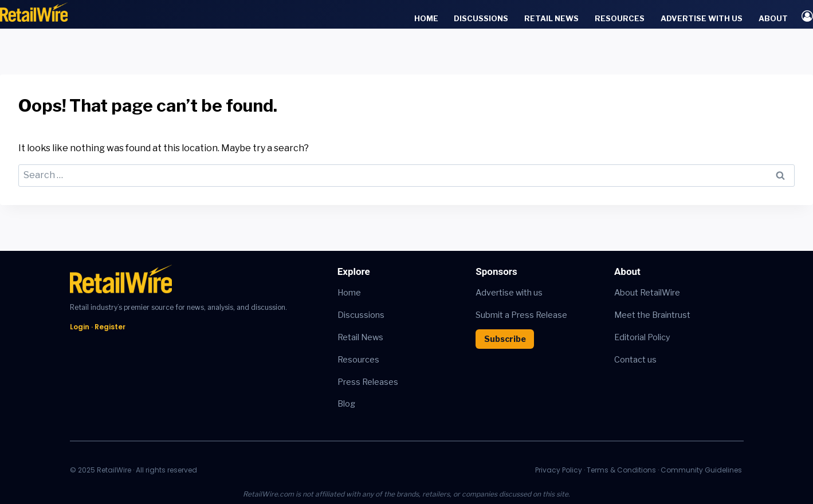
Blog (346, 404)
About (773, 18)
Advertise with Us (702, 18)
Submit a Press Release (521, 315)
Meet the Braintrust (652, 315)
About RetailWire (647, 293)
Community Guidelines (701, 470)
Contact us (635, 360)
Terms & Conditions (621, 470)
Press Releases (368, 382)
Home (426, 18)
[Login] (807, 16)
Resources (620, 18)
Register (110, 327)
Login (80, 327)
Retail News (551, 18)
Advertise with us (509, 293)
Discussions (481, 18)
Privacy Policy (559, 470)
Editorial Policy (642, 337)
